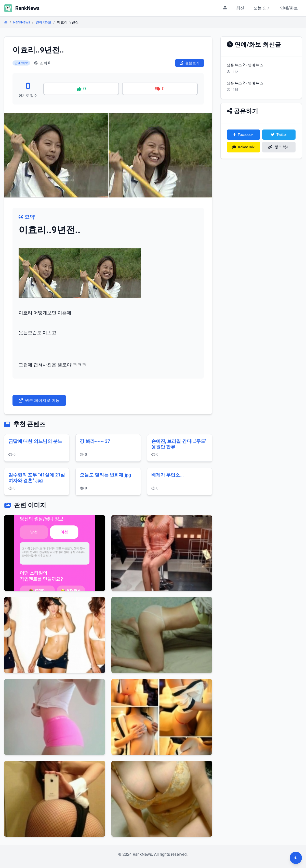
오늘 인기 (262, 8)
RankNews (22, 22)
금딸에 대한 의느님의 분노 (35, 441)
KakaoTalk (243, 147)
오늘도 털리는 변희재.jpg (105, 475)
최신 (240, 8)
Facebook (243, 135)
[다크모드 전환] (296, 858)
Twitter (279, 135)
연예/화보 (289, 8)
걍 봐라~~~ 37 (95, 441)
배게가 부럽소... (168, 475)
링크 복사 (279, 147)
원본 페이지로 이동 (39, 400)
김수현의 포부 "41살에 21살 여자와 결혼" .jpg (37, 478)
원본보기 (190, 63)
